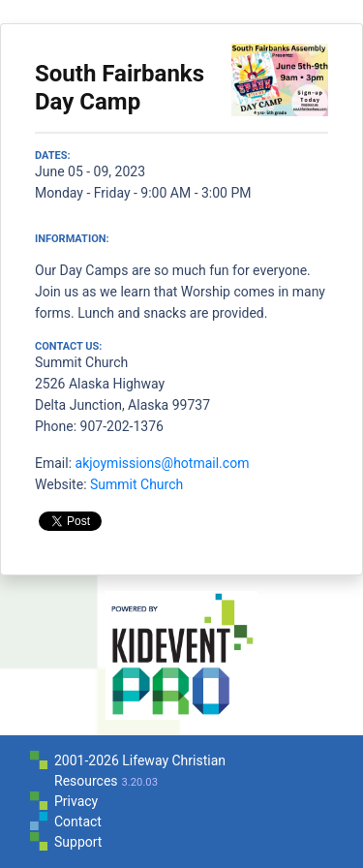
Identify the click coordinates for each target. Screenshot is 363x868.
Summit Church (136, 484)
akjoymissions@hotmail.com (163, 463)
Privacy (76, 801)
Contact (78, 821)
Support (78, 842)
